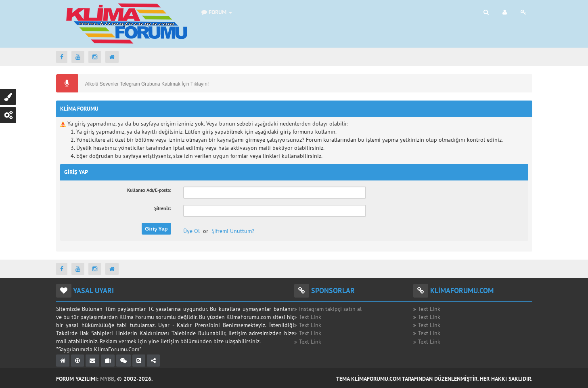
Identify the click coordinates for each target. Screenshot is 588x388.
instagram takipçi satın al (330, 309)
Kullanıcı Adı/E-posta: (149, 190)
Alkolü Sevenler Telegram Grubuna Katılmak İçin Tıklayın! (146, 84)
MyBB (107, 379)
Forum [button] (217, 12)
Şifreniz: (163, 208)
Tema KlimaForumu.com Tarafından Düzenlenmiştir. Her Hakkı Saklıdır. (434, 379)
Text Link (310, 317)
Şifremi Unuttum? (233, 231)
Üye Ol (191, 231)
